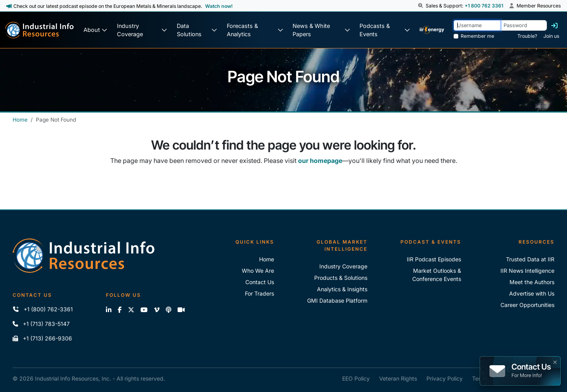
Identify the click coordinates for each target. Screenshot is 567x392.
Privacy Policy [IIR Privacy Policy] (445, 378)
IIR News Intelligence (527, 271)
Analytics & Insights (342, 289)
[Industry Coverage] (142, 30)
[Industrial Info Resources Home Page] (39, 30)
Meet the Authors (532, 282)
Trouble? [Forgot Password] (527, 36)
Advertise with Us (532, 293)
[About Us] (95, 30)
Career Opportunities (527, 305)
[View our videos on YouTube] (144, 310)
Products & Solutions (341, 278)
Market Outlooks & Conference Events (437, 275)
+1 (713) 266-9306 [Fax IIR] (42, 338)
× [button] (555, 361)
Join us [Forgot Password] (551, 36)
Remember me (477, 36)
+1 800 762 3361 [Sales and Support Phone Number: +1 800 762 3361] (484, 6)
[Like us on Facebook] (120, 310)
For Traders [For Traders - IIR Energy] (259, 293)
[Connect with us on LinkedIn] (109, 310)
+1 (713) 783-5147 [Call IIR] (41, 324)
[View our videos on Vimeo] (157, 310)
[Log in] (554, 26)
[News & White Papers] (321, 30)
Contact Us (260, 282)
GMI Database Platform (337, 300)
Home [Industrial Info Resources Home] (20, 120)
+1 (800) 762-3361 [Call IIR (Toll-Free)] (43, 309)
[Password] (523, 25)
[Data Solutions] (197, 30)
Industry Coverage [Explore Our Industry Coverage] (343, 266)
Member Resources (535, 6)
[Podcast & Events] (385, 30)
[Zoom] (181, 310)
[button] (421, 6)
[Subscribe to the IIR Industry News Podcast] (169, 310)
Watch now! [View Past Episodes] (219, 6)
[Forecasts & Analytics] (255, 30)
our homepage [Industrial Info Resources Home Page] (320, 161)
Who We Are (258, 271)
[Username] (477, 25)
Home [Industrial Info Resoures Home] (267, 259)
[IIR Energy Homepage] (432, 30)
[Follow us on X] (131, 310)
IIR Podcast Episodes (434, 259)
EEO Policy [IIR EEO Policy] (356, 378)
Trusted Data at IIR (530, 259)
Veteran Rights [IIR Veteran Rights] (398, 378)
